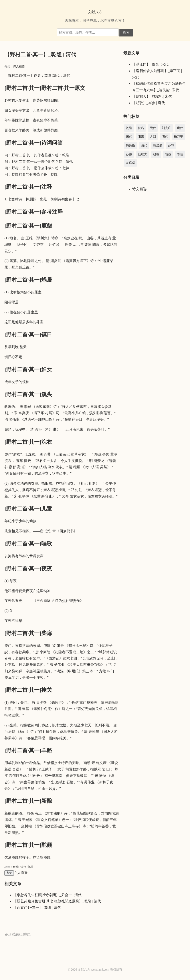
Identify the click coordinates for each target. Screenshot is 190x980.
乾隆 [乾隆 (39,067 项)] (129, 128)
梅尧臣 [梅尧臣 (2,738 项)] (131, 145)
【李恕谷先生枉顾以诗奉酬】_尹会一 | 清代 (47, 895)
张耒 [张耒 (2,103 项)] (141, 137)
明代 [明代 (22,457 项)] (165, 137)
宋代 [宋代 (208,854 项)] (129, 137)
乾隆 (16, 867)
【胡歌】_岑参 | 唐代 (149, 103)
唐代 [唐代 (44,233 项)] (180, 128)
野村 (30, 867)
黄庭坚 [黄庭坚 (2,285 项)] (131, 163)
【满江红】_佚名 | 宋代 (150, 64)
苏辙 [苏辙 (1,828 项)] (129, 154)
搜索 (126, 32)
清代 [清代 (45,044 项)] (144, 145)
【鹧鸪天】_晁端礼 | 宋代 (152, 96)
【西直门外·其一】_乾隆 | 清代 (37, 908)
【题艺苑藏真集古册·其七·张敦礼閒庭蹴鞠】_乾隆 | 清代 (57, 901)
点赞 (9, 873)
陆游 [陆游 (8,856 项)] (168, 154)
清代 (23, 867)
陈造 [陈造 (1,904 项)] (180, 154)
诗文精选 (19, 66)
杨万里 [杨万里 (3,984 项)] (178, 137)
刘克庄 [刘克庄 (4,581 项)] (166, 128)
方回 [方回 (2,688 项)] (153, 137)
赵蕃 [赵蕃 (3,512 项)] (156, 154)
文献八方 (95, 12)
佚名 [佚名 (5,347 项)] (141, 128)
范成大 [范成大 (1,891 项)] (142, 154)
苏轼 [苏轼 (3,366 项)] (171, 145)
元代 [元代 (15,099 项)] (153, 128)
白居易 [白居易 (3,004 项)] (158, 145)
